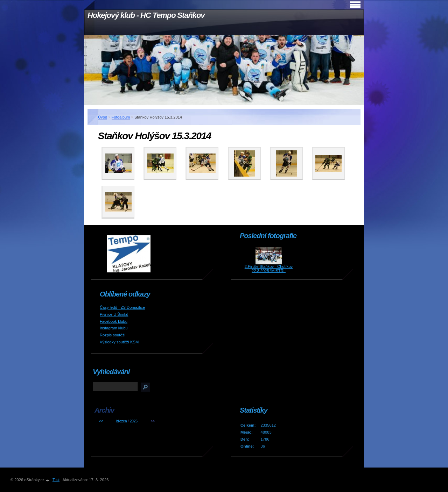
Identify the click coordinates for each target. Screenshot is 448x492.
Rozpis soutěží (113, 335)
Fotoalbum (121, 117)
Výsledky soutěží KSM (119, 342)
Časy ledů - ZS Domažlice (122, 307)
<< (101, 421)
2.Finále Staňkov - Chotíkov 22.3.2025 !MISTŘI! (269, 269)
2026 (134, 421)
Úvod (103, 117)
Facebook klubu (114, 321)
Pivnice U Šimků (114, 314)
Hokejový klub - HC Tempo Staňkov (146, 15)
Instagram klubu (114, 328)
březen (122, 421)
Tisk (56, 480)
